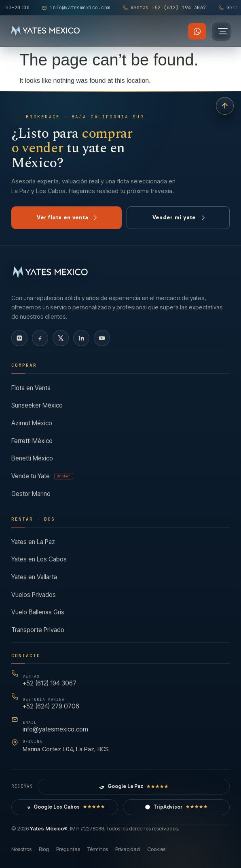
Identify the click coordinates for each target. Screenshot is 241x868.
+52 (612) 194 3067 (50, 681)
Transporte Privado (38, 630)
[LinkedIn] (81, 338)
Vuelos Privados (34, 595)
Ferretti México (32, 441)
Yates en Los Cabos (39, 560)
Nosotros (21, 849)
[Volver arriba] (225, 106)
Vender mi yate (179, 218)
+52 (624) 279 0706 (51, 704)
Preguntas (68, 849)
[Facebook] (40, 338)
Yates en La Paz (33, 542)
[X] (61, 338)
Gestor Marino (31, 494)
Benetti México (32, 458)
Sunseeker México (37, 405)
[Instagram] (19, 338)
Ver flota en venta (67, 218)
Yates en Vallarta (34, 577)
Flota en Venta (31, 388)
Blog (44, 849)
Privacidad (128, 849)
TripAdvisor (176, 807)
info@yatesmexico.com (55, 727)
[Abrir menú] (221, 31)
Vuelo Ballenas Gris (38, 613)
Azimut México (32, 423)
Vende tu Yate (42, 476)
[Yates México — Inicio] (45, 31)
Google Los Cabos (65, 807)
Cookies (156, 849)
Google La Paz (134, 787)
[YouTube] (102, 338)
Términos (98, 849)
